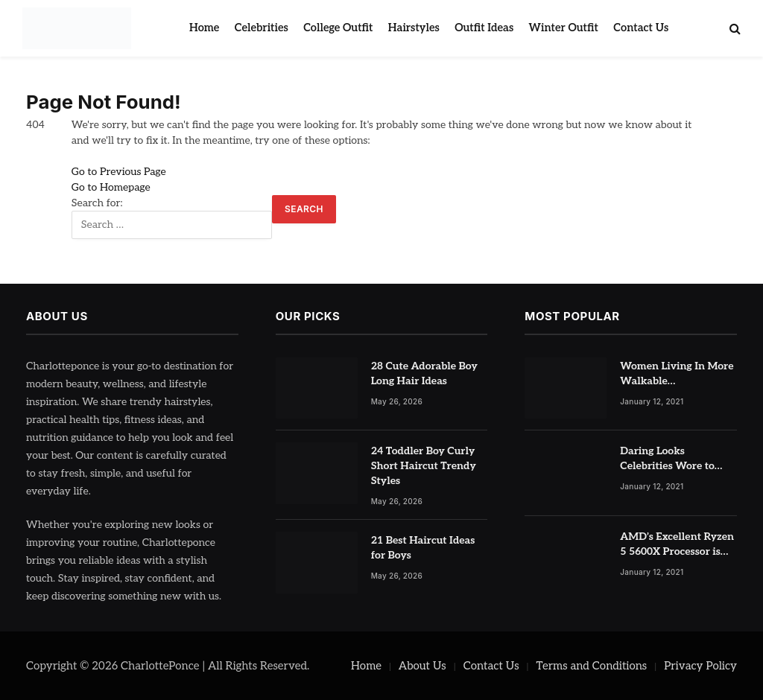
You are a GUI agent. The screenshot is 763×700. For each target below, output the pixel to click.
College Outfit (338, 28)
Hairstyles (414, 28)
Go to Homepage (111, 187)
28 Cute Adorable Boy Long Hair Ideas (424, 373)
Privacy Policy (700, 666)
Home (204, 28)
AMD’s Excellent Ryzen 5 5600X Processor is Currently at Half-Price (677, 545)
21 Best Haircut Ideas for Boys (423, 548)
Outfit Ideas (484, 28)
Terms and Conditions (592, 666)
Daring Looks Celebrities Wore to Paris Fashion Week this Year (668, 459)
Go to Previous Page (119, 172)
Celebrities (262, 28)
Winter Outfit (564, 28)
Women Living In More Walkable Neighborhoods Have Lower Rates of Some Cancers (677, 374)
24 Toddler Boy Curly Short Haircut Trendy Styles (424, 466)
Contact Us (641, 28)
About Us (422, 666)
